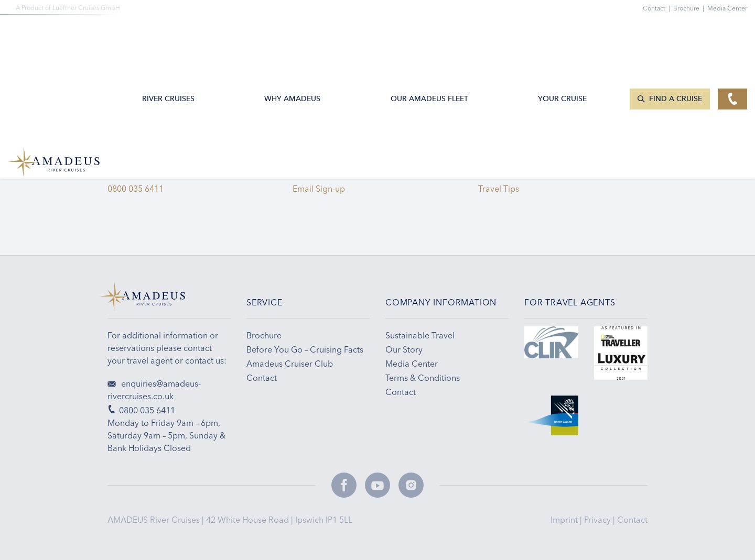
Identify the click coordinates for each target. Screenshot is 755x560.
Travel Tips (501, 189)
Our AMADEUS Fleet (429, 33)
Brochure (690, 8)
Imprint (565, 520)
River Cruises (168, 33)
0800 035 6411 (136, 189)
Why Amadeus (292, 33)
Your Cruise (562, 33)
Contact (632, 520)
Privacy (598, 520)
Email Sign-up (319, 189)
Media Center (727, 8)
